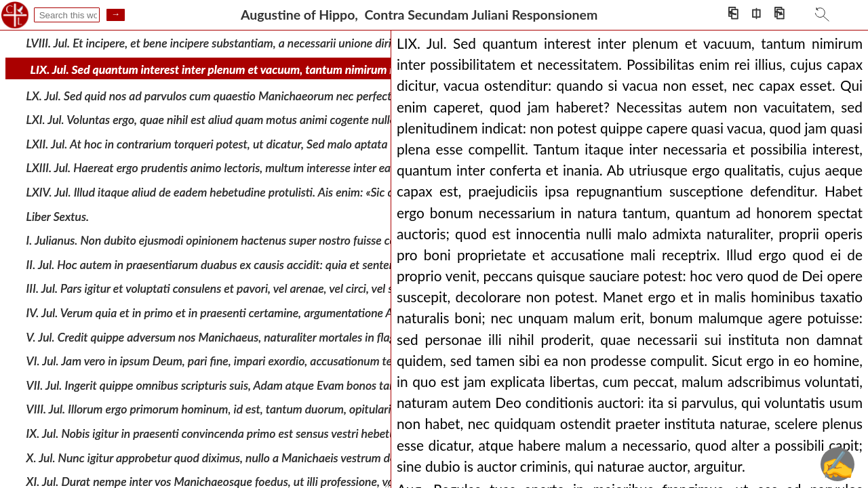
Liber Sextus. (58, 216)
